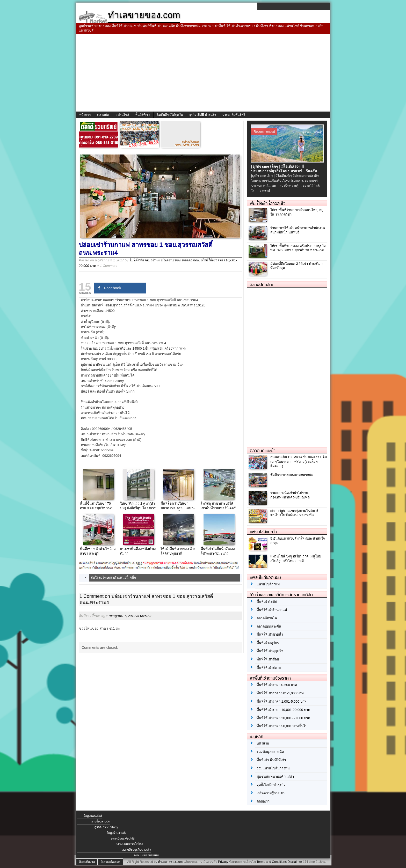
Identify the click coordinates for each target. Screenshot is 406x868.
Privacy (223, 862)
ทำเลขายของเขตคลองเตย (180, 260)
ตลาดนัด (103, 115)
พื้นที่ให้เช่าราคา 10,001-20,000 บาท (283, 710)
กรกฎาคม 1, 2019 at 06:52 (129, 616)
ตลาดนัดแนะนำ (263, 451)
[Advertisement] (203, 73)
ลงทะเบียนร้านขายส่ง (146, 855)
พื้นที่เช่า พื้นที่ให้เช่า (271, 760)
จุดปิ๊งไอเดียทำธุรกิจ (271, 785)
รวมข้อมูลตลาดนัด (270, 752)
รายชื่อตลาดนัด (101, 821)
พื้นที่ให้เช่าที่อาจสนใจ (268, 203)
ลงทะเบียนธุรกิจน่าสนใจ (137, 850)
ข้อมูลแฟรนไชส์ (93, 816)
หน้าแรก (85, 115)
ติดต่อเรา (263, 801)
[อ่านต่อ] (264, 190)
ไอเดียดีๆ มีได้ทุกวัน (170, 115)
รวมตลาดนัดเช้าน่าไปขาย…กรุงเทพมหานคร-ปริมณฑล (291, 495)
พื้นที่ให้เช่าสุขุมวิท (270, 651)
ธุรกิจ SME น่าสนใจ (203, 115)
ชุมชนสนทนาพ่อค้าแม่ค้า (275, 777)
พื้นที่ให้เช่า (143, 115)
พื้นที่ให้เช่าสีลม (268, 659)
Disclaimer (295, 862)
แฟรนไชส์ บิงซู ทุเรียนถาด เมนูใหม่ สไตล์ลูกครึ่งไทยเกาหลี (296, 558)
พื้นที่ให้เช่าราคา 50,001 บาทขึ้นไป (282, 726)
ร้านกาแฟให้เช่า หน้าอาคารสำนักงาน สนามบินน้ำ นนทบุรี (298, 230)
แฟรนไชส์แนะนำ (263, 532)
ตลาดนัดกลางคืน (269, 626)
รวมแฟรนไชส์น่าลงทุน (273, 768)
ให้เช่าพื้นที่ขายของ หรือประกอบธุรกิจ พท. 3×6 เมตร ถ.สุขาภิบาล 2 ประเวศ (298, 248)
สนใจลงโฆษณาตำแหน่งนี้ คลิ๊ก (113, 578)
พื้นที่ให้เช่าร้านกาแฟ (272, 610)
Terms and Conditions (272, 862)
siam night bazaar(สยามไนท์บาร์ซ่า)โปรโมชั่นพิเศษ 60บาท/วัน (294, 513)
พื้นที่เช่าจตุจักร (268, 643)
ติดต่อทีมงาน (87, 862)
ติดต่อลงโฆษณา (110, 862)
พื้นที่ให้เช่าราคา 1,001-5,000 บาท (282, 701)
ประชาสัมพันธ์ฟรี (234, 115)
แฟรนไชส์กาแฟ (268, 584)
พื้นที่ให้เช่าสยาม (269, 668)
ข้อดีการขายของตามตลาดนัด (292, 475)
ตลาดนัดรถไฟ (267, 618)
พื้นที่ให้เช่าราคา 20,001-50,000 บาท (283, 718)
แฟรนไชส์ (122, 115)
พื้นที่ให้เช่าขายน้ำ (270, 634)
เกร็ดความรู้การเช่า (271, 793)
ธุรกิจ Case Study (106, 827)
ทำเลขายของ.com (170, 862)
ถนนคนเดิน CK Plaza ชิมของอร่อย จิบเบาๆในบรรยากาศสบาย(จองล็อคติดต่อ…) (299, 462)
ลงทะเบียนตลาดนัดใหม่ (129, 844)
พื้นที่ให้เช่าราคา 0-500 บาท (277, 685)
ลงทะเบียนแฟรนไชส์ (123, 838)
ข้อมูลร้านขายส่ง (117, 833)
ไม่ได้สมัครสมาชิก (143, 260)
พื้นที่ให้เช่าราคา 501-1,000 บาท (280, 693)
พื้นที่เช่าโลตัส (267, 602)
